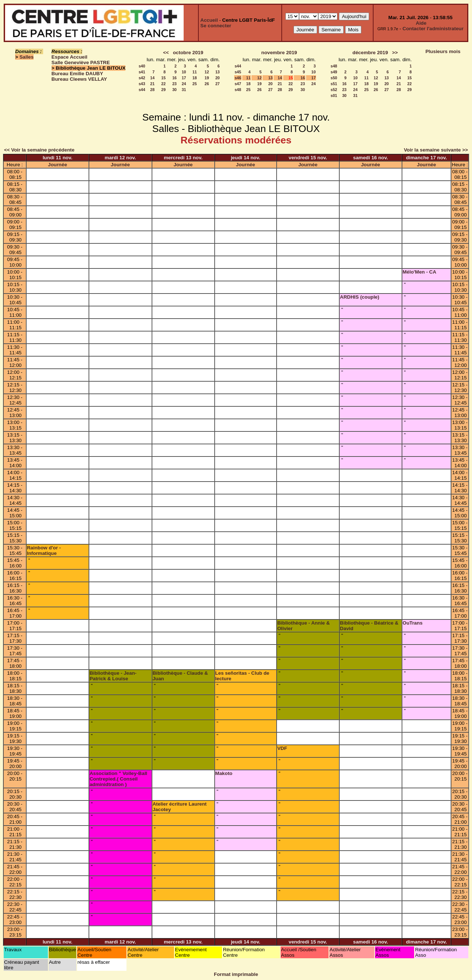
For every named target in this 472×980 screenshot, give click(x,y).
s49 (334, 72)
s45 (238, 72)
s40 (142, 66)
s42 (142, 78)
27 (218, 84)
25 (195, 84)
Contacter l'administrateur (433, 29)
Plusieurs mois (443, 51)
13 (218, 72)
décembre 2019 (370, 53)
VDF (282, 748)
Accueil (209, 20)
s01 (334, 95)
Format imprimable (236, 974)
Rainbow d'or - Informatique (44, 550)
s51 (334, 84)
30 (174, 90)
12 (207, 72)
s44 (142, 90)
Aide (421, 23)
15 (163, 78)
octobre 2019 (188, 53)
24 (184, 84)
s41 (142, 72)
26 (207, 84)
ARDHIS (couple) (360, 297)
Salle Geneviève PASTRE (81, 62)
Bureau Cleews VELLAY (79, 79)
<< (166, 53)
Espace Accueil (70, 57)
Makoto (224, 773)
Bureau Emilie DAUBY (77, 74)
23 (174, 84)
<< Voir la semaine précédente (39, 150)
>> (395, 53)
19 (207, 78)
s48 (238, 90)
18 (195, 78)
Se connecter (216, 26)
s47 (238, 84)
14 (152, 78)
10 (184, 72)
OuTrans (413, 623)
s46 (238, 78)
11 (195, 72)
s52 (334, 90)
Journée (58, 165)
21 (152, 84)
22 (163, 84)
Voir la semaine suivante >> (436, 150)
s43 (142, 84)
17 (184, 78)
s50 (334, 78)
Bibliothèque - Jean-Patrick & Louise (113, 676)
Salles (27, 57)
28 (152, 90)
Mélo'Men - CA (419, 272)
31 (184, 90)
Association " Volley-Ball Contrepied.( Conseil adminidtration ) (118, 779)
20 (218, 78)
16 (174, 78)
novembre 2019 (279, 53)
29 (163, 90)
